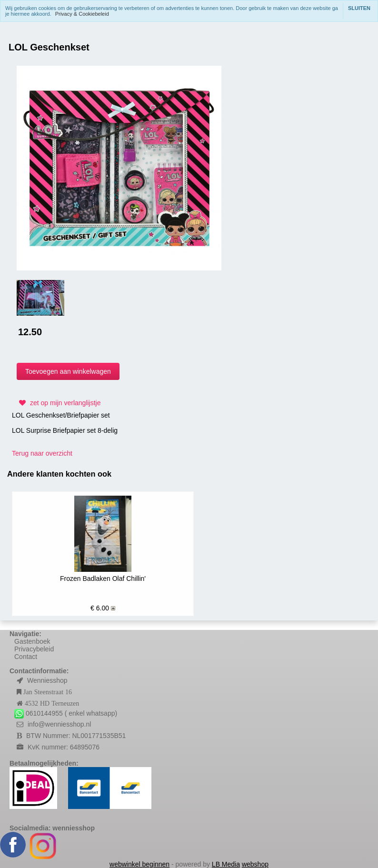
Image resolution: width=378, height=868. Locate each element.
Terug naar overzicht (42, 453)
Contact (26, 657)
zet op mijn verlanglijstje (59, 403)
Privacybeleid (34, 649)
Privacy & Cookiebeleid (82, 14)
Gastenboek (32, 641)
